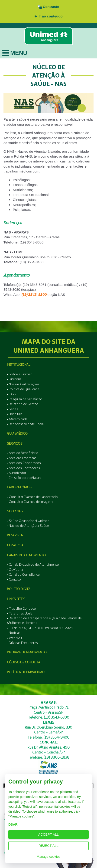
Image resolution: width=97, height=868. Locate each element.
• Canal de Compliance (23, 574)
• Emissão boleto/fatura (24, 478)
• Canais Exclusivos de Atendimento (33, 564)
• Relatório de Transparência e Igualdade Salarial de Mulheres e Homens (44, 620)
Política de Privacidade (27, 672)
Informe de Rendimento (27, 652)
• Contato (14, 579)
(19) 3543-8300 (34, 295)
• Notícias (14, 633)
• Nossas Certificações (23, 384)
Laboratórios (19, 487)
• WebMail (15, 638)
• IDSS (11, 394)
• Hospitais (15, 414)
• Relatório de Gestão (23, 404)
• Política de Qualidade (23, 389)
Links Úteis (16, 599)
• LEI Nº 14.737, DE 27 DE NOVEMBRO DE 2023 (40, 628)
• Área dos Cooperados (24, 463)
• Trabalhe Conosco (21, 608)
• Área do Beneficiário (23, 453)
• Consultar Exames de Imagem (30, 502)
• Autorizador (17, 473)
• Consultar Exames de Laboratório (32, 497)
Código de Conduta (24, 662)
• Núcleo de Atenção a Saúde (28, 526)
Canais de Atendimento (26, 555)
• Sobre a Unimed (20, 374)
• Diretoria (14, 379)
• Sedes (13, 409)
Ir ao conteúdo (48, 16)
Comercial (16, 545)
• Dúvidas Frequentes (22, 643)
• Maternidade (17, 419)
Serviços (15, 443)
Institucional (19, 365)
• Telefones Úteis (20, 613)
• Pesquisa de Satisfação (25, 399)
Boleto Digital (20, 589)
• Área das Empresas (22, 458)
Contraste (48, 7)
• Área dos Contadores (23, 468)
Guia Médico (17, 433)
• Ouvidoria (15, 570)
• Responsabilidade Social (26, 424)
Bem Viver (15, 535)
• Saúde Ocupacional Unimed (28, 521)
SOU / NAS (15, 511)
